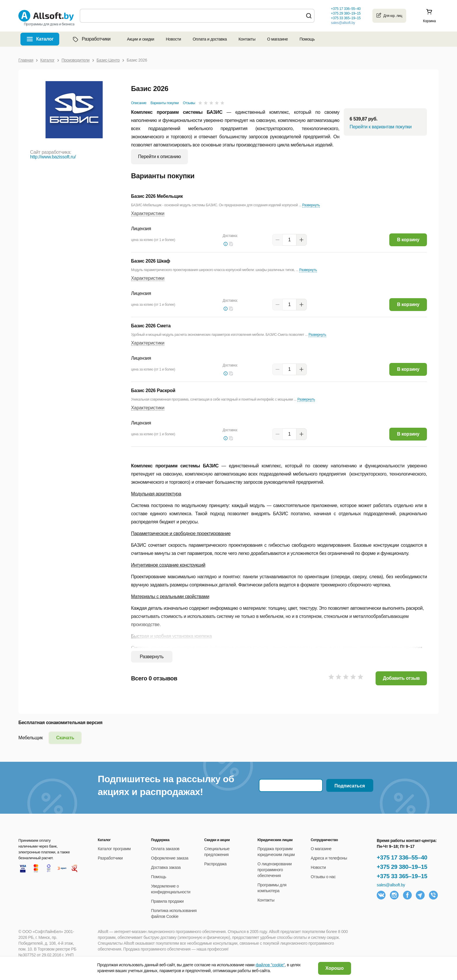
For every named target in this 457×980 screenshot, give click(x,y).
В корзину (408, 240)
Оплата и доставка (210, 39)
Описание (139, 103)
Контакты (247, 39)
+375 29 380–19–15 (402, 867)
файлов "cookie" (270, 965)
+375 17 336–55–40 (402, 857)
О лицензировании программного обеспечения (274, 870)
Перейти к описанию (159, 157)
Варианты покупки (165, 103)
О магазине (277, 39)
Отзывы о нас (323, 877)
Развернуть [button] (311, 205)
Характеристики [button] (148, 213)
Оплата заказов (165, 849)
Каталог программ (114, 849)
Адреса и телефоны (329, 858)
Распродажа (215, 864)
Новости (173, 39)
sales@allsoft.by (343, 23)
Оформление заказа (170, 858)
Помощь (307, 39)
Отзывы (189, 103)
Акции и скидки (141, 39)
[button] (231, 244)
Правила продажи (167, 901)
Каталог (45, 39)
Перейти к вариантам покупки (381, 127)
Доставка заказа (166, 867)
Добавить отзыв (401, 678)
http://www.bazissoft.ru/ (53, 157)
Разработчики (91, 39)
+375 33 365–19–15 (402, 876)
